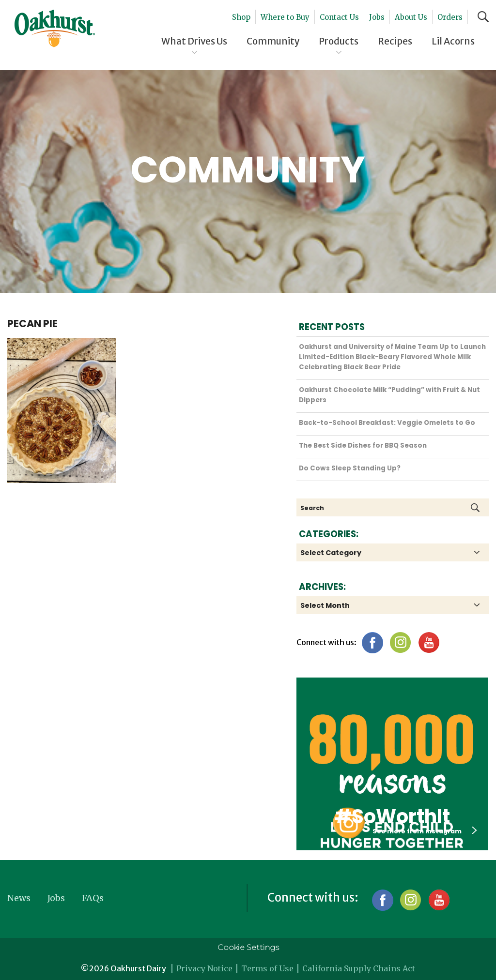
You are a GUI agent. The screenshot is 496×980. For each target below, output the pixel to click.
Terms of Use (267, 968)
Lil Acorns (453, 41)
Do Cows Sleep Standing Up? (350, 468)
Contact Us (339, 17)
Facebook (372, 642)
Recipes (395, 41)
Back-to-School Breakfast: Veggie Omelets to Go (387, 423)
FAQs (93, 898)
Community (273, 41)
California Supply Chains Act (359, 968)
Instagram (400, 642)
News (19, 898)
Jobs (377, 17)
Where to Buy (285, 17)
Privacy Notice (204, 968)
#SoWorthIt (392, 816)
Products (339, 41)
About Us (411, 17)
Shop (241, 17)
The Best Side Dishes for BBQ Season (363, 445)
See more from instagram (425, 831)
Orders (450, 17)
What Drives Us (194, 41)
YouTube (428, 642)
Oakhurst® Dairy (55, 29)
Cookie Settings (248, 947)
